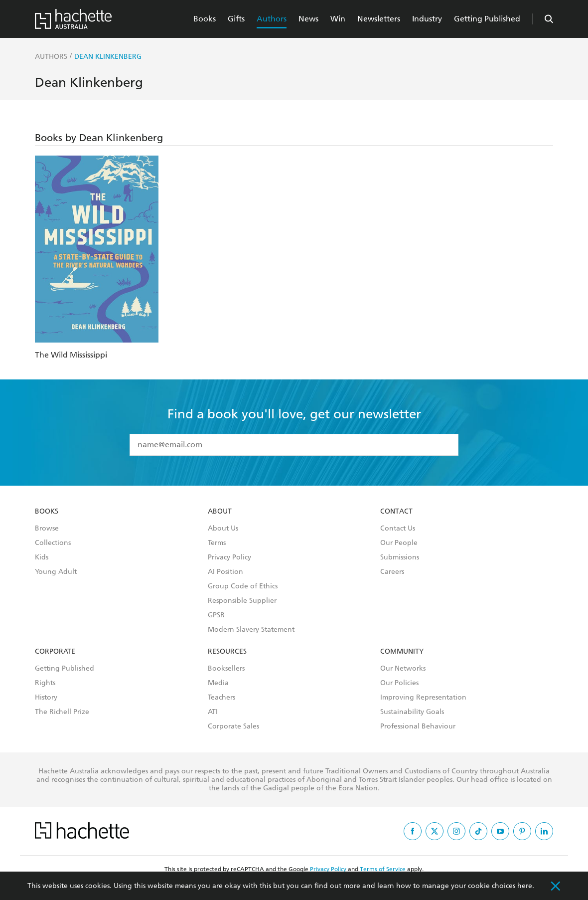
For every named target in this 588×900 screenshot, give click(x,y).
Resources (227, 652)
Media (218, 683)
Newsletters (379, 19)
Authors (272, 19)
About (220, 512)
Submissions (400, 557)
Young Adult (56, 572)
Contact (396, 512)
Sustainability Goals (412, 712)
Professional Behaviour (418, 726)
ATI (213, 712)
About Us (223, 529)
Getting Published (487, 19)
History (46, 698)
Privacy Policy (229, 557)
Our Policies (399, 683)
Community (402, 652)
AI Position (225, 572)
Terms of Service (383, 869)
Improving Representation (423, 698)
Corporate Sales (233, 726)
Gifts (236, 19)
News (308, 19)
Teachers (221, 698)
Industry (427, 19)
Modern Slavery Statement (251, 630)
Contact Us (398, 529)
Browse (47, 529)
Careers (392, 572)
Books (205, 19)
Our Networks (403, 669)
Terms (217, 543)
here (525, 886)
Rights (45, 683)
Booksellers (226, 669)
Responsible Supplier (242, 601)
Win (338, 19)
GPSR (216, 615)
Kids (42, 557)
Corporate (55, 652)
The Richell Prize (62, 712)
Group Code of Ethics (243, 586)
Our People (399, 543)
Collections (53, 543)
